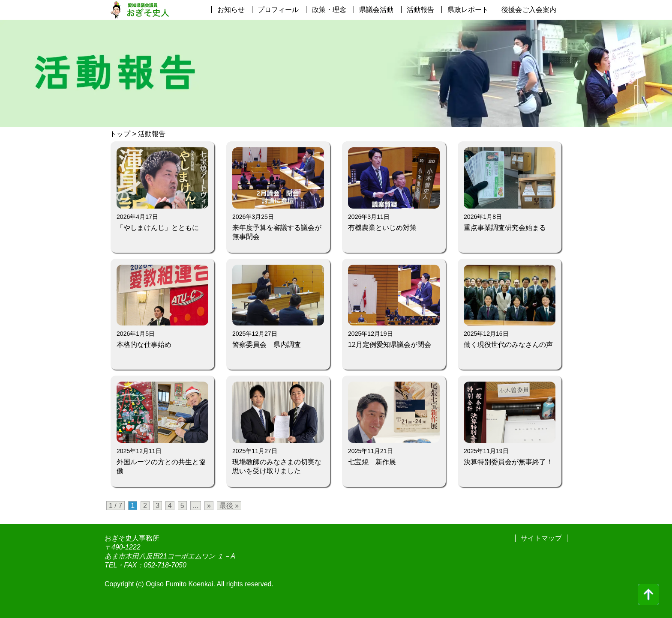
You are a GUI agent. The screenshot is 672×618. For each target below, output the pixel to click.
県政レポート (468, 10)
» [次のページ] (209, 506)
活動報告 (420, 10)
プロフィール (278, 10)
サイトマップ (541, 538)
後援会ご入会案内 (529, 10)
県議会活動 (376, 10)
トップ (120, 134)
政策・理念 (329, 10)
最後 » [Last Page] (229, 506)
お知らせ (231, 10)
